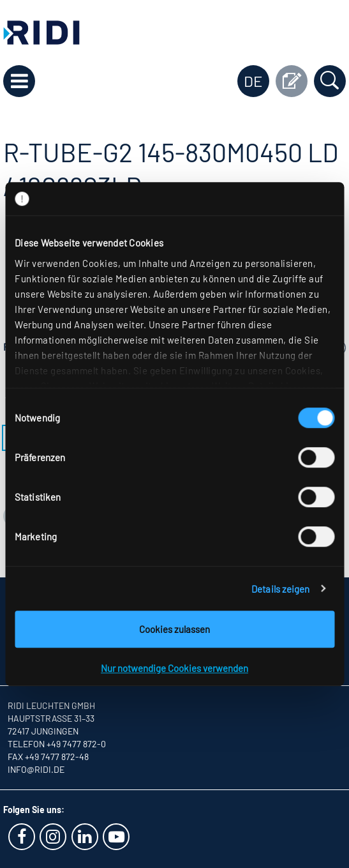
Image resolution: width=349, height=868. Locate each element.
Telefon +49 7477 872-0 (57, 744)
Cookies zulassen (174, 629)
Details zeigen (280, 589)
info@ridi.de (36, 769)
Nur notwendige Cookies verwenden (174, 668)
